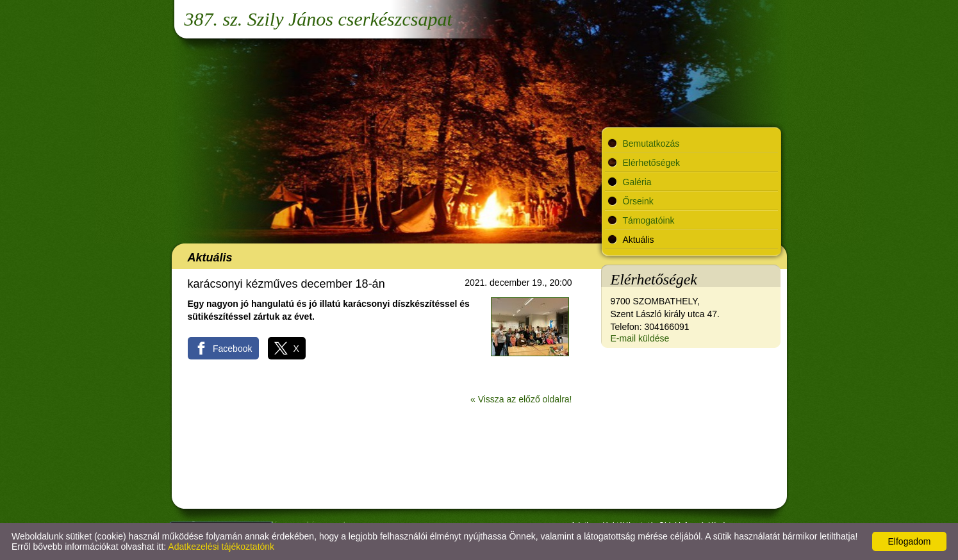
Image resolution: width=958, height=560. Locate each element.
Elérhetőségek (652, 163)
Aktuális (639, 240)
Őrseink (638, 201)
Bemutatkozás (651, 144)
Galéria (637, 182)
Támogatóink (649, 220)
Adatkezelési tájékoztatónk (221, 547)
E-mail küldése (640, 338)
